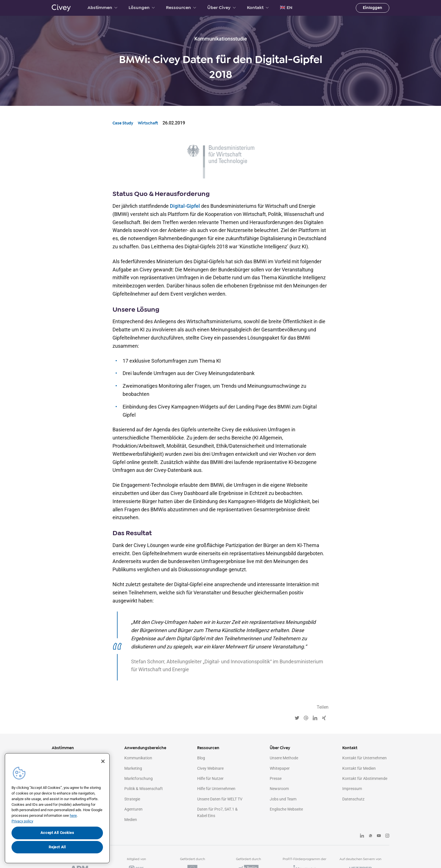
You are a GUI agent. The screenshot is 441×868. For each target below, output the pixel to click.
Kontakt (258, 8)
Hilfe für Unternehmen (216, 789)
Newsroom (279, 789)
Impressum (352, 789)
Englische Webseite (286, 809)
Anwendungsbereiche (145, 748)
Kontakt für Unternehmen (364, 758)
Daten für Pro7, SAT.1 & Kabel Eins (217, 812)
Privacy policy (22, 821)
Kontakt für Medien (359, 768)
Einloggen (373, 8)
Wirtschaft (148, 123)
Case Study (123, 123)
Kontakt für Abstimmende (365, 778)
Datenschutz (353, 799)
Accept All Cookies (57, 833)
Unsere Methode (284, 758)
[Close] (103, 761)
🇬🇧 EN (286, 8)
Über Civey (221, 8)
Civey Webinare (210, 768)
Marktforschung (139, 778)
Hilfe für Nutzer (210, 778)
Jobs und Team (283, 799)
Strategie (132, 799)
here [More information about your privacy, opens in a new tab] (73, 815)
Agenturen (133, 809)
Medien (131, 820)
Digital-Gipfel (185, 206)
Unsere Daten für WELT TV (220, 799)
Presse (276, 778)
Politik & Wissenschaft (144, 789)
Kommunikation (138, 758)
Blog (201, 758)
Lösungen (142, 8)
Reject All (57, 847)
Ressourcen (181, 8)
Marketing (133, 768)
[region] (57, 808)
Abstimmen (102, 8)
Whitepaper (280, 768)
